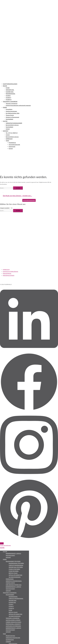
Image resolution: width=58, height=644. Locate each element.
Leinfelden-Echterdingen (13, 626)
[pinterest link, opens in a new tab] (29, 538)
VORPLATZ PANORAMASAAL (16, 565)
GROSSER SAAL (10, 90)
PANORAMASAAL (11, 94)
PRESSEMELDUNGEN (9, 275)
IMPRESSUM (9, 139)
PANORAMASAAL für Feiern (16, 563)
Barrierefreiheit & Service (12, 125)
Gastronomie (12, 147)
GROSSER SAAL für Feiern (16, 567)
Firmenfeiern (9, 109)
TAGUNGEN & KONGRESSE (10, 101)
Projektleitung (12, 143)
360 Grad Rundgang (15, 577)
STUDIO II (8, 98)
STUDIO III (9, 100)
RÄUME (5, 86)
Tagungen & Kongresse (12, 103)
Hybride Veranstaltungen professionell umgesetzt (18, 105)
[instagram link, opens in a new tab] (29, 478)
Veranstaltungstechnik (14, 145)
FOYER (8, 88)
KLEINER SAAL (10, 92)
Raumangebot (10, 595)
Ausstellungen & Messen (13, 620)
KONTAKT (6, 131)
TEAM (7, 141)
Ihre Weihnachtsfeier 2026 (13, 113)
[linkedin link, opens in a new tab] (29, 352)
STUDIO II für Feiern (14, 569)
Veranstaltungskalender (29, 200)
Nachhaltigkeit (9, 119)
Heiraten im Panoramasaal (12, 117)
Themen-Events (10, 115)
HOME (2, 548)
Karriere (11, 148)
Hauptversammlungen (11, 111)
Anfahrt (8, 129)
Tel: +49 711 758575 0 (12, 133)
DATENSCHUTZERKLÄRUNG (10, 271)
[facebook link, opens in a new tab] (29, 410)
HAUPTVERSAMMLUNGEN (10, 84)
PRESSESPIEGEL (7, 273)
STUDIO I (8, 96)
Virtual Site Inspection (15, 575)
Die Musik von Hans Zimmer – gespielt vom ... (17, 196)
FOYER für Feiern (14, 571)
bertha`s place (13, 573)
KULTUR (5, 121)
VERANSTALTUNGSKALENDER (14, 123)
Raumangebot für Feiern (13, 561)
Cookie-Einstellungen (5, 545)
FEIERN (5, 107)
